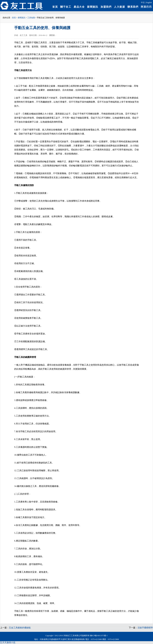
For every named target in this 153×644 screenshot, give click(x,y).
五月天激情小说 (8, 643)
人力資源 (119, 7)
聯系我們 (133, 7)
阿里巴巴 (146, 7)
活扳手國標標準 (145, 628)
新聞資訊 (93, 7)
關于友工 (66, 7)
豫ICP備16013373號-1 (99, 636)
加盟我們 (106, 7)
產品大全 (79, 7)
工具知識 (31, 18)
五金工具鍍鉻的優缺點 (20, 628)
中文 (143, 2)
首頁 (55, 7)
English (149, 2)
